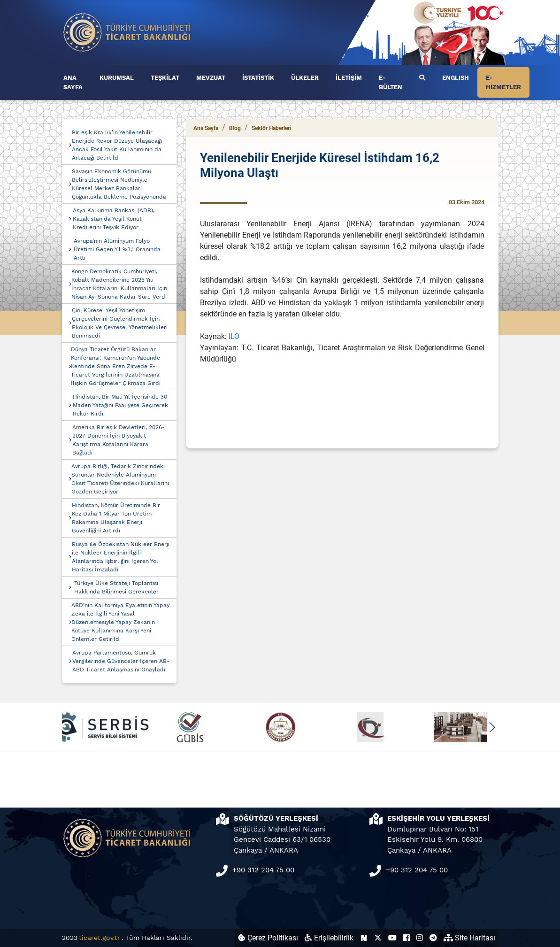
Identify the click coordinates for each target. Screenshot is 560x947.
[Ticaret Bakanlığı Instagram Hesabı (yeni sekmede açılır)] (420, 938)
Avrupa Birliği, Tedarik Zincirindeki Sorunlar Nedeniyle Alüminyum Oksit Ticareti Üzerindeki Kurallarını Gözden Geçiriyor (120, 479)
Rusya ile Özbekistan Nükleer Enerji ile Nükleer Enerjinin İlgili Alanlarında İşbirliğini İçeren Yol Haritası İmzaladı (121, 557)
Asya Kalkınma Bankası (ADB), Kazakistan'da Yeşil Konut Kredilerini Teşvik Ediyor (114, 219)
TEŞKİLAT (165, 78)
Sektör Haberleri (271, 128)
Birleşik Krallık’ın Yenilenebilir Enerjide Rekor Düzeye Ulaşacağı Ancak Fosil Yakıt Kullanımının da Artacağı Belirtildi (117, 145)
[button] (492, 727)
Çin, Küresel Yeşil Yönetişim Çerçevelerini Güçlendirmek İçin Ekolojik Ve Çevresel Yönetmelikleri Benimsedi (120, 323)
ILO (234, 336)
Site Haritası (469, 938)
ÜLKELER (305, 78)
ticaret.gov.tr (100, 938)
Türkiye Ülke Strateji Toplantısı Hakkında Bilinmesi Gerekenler (116, 587)
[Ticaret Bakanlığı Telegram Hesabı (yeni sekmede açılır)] (433, 938)
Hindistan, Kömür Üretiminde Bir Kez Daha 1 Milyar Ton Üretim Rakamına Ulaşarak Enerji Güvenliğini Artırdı (116, 518)
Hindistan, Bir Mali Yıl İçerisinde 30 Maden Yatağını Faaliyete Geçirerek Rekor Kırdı (120, 405)
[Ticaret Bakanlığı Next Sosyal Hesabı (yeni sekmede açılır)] (364, 938)
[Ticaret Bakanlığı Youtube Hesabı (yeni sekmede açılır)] (392, 938)
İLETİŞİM (349, 78)
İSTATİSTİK (258, 78)
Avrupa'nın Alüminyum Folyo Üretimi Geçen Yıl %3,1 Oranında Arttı (117, 249)
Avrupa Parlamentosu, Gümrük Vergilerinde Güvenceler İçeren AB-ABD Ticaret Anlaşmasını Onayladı (121, 661)
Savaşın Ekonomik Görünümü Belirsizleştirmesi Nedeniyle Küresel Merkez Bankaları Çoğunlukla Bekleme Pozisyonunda (119, 184)
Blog (235, 128)
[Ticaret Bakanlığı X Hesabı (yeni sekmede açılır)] (378, 938)
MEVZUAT (211, 78)
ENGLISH (456, 78)
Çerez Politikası (268, 938)
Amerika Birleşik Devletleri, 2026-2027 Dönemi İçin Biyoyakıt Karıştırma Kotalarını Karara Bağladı (119, 440)
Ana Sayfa (206, 128)
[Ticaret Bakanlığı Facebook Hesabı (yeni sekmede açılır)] (407, 938)
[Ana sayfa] (127, 32)
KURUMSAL (117, 78)
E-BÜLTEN (391, 82)
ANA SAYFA (73, 82)
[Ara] (422, 78)
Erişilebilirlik (329, 938)
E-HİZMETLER (503, 82)
